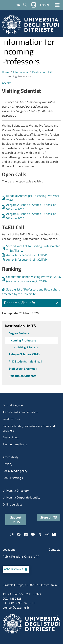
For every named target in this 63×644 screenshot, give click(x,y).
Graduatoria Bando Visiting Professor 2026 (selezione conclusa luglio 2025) (34, 279)
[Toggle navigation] (57, 5)
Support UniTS (16, 520)
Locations (9, 550)
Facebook (19, 534)
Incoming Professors (23, 340)
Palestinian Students (23, 376)
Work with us (11, 419)
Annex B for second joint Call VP (27, 260)
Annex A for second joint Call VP (27, 255)
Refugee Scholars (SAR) (24, 354)
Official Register (13, 405)
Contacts (55, 550)
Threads (47, 534)
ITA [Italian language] (18, 5)
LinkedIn (26, 534)
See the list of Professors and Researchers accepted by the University (31, 292)
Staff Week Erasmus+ (23, 369)
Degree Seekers (19, 333)
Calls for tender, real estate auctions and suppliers (29, 428)
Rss (54, 534)
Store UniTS (49, 517)
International (21, 72)
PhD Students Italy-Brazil (25, 361)
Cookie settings (13, 478)
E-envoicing (10, 437)
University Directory (16, 491)
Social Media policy (15, 471)
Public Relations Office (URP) (22, 557)
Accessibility (11, 457)
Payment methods (15, 444)
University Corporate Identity (22, 497)
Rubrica (33, 5)
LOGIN (44, 5)
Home (6, 72)
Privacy (7, 464)
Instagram (12, 534)
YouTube (33, 534)
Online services (13, 504)
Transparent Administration (20, 412)
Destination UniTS (43, 72)
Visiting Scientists (27, 347)
